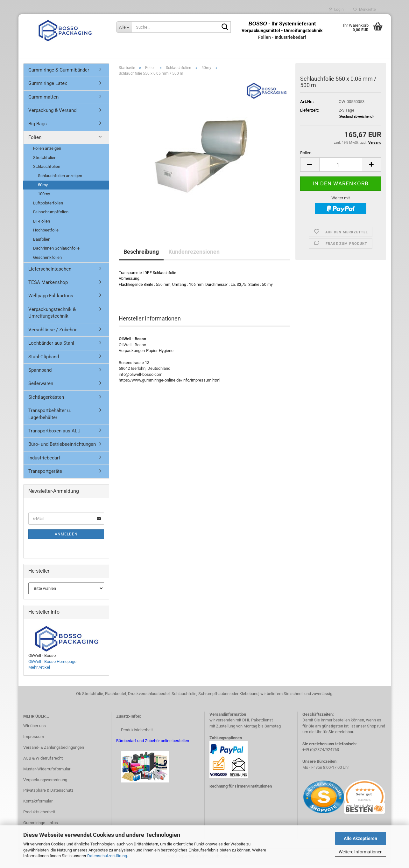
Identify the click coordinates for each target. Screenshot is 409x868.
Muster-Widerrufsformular (47, 772)
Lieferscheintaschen (50, 272)
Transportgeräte (45, 475)
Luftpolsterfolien (48, 207)
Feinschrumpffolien (51, 215)
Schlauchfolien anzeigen (60, 179)
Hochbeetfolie (46, 234)
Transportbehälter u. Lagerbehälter (50, 417)
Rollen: (306, 156)
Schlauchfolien (47, 170)
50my (43, 188)
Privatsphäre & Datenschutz (48, 794)
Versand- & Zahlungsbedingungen (54, 751)
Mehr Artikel (39, 671)
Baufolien (42, 243)
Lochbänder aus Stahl (51, 347)
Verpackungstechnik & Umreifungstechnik (52, 316)
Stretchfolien (45, 161)
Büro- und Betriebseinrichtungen (62, 448)
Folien (35, 141)
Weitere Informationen (361, 852)
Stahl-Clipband (44, 360)
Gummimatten (43, 100)
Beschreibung (141, 255)
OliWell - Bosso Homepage (52, 665)
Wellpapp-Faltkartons (51, 300)
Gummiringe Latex (48, 87)
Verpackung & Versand (52, 114)
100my (44, 197)
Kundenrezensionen (194, 255)
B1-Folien (42, 225)
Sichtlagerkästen (46, 401)
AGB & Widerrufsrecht (43, 762)
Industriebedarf (44, 461)
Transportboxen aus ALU (54, 434)
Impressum (34, 740)
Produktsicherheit (39, 815)
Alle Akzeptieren (360, 838)
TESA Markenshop (48, 286)
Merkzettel (365, 10)
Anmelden (66, 538)
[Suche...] (124, 27)
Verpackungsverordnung (45, 783)
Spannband (40, 374)
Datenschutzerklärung (107, 856)
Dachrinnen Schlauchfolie (56, 252)
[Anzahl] (341, 168)
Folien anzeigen (47, 152)
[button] (310, 168)
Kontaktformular (38, 805)
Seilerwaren (41, 387)
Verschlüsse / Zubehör (53, 333)
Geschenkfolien (47, 261)
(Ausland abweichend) (356, 120)
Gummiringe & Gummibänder (59, 73)
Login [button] (336, 10)
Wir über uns (35, 729)
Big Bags (38, 127)
